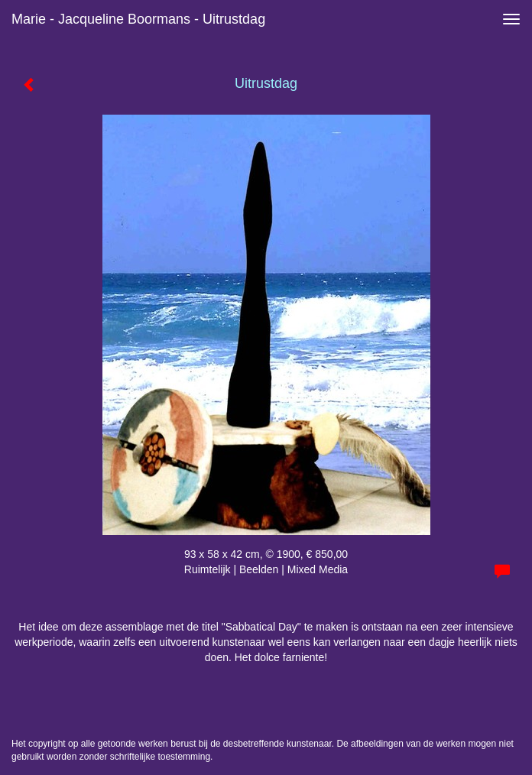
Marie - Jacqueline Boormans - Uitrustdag (138, 19)
